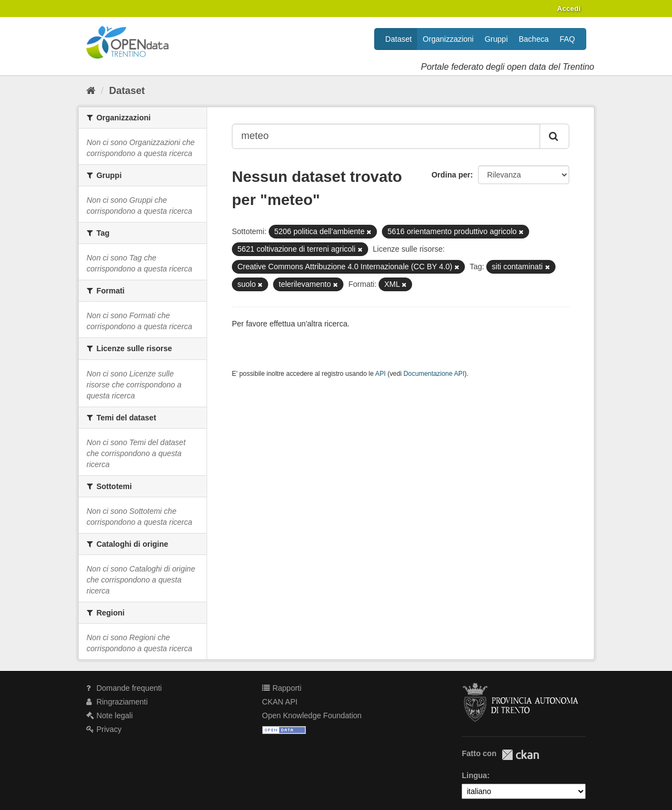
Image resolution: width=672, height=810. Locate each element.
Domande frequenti (124, 688)
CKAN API (280, 702)
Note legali (110, 715)
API (381, 374)
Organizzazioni (448, 39)
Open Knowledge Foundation (312, 715)
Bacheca (534, 39)
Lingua (474, 775)
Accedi (569, 9)
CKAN (520, 755)
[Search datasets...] (386, 136)
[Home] (91, 91)
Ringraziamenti (117, 702)
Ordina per (451, 175)
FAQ (567, 39)
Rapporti (282, 688)
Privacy (104, 729)
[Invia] (554, 136)
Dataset (398, 39)
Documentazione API (434, 374)
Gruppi (496, 39)
